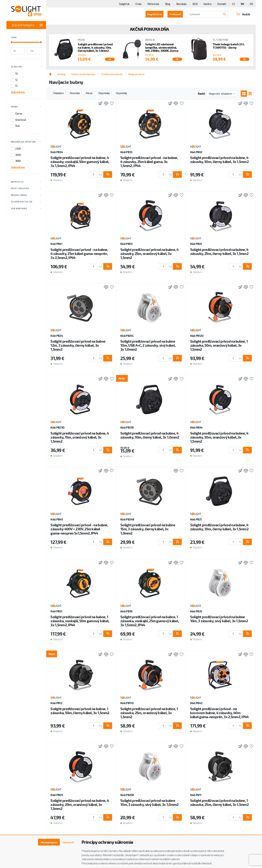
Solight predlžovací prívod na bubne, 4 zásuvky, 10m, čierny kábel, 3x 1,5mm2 (219, 527)
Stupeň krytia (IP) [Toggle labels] (26, 202)
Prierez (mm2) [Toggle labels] (26, 195)
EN (251, 4)
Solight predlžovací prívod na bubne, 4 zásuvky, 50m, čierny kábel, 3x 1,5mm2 (219, 160)
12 (16, 80)
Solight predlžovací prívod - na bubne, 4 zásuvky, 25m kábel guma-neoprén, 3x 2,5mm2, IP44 (79, 254)
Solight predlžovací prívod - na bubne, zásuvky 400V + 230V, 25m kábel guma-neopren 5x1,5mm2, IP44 (79, 529)
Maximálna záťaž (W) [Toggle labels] (26, 142)
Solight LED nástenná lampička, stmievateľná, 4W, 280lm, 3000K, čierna (162, 47)
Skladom (58, 93)
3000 (18, 155)
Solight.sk (124, 4)
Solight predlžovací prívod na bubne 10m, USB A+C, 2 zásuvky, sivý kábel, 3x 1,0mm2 (148, 345)
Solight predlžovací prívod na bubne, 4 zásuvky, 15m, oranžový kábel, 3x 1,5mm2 (80, 437)
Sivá (17, 126)
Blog (168, 4)
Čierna (19, 113)
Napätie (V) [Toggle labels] (26, 182)
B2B (195, 4)
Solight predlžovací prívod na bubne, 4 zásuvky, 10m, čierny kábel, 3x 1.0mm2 (95, 47)
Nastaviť (68, 842)
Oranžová (21, 120)
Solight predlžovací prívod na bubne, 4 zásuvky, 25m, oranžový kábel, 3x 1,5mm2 (149, 254)
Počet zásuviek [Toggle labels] (26, 189)
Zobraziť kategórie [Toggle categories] (27, 25)
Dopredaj (104, 93)
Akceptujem (49, 842)
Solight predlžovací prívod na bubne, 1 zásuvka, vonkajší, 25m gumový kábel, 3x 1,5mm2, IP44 (150, 621)
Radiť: (202, 93)
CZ (233, 4)
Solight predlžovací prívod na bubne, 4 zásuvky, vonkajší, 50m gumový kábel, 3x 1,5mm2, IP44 (80, 162)
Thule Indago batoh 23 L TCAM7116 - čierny (229, 46)
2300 (18, 149)
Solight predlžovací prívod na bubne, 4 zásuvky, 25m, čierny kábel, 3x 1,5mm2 (219, 252)
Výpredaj (121, 93)
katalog (61, 74)
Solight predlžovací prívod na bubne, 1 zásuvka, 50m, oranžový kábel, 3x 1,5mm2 (219, 345)
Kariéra (207, 4)
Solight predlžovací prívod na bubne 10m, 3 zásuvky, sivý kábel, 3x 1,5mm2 (219, 619)
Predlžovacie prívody (112, 74)
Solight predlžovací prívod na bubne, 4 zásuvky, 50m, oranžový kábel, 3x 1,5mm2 (219, 437)
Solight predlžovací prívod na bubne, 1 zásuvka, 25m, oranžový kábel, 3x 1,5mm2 (149, 713)
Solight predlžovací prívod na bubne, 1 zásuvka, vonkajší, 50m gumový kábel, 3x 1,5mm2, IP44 (80, 621)
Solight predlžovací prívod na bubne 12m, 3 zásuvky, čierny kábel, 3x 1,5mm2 (78, 345)
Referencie (153, 4)
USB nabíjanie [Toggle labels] (26, 209)
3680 (18, 161)
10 (16, 73)
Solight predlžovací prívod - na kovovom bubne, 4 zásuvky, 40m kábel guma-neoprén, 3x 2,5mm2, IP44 (219, 713)
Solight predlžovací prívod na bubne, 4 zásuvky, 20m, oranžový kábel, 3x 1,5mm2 (80, 804)
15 (16, 86)
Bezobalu (181, 4)
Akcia (89, 93)
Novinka (75, 93)
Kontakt (222, 4)
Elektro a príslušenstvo (83, 74)
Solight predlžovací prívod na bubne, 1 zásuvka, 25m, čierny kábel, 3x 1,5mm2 (219, 802)
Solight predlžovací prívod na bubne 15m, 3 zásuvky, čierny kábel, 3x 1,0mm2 (148, 529)
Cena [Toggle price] (26, 38)
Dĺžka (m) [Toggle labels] (26, 67)
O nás (138, 4)
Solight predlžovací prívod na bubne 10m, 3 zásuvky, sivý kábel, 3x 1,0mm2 (149, 802)
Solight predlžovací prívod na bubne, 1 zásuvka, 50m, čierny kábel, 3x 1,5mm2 (80, 711)
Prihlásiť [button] (175, 14)
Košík (243, 14)
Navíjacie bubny (136, 74)
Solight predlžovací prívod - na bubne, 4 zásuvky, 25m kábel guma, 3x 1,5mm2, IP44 (149, 162)
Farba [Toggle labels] (26, 107)
